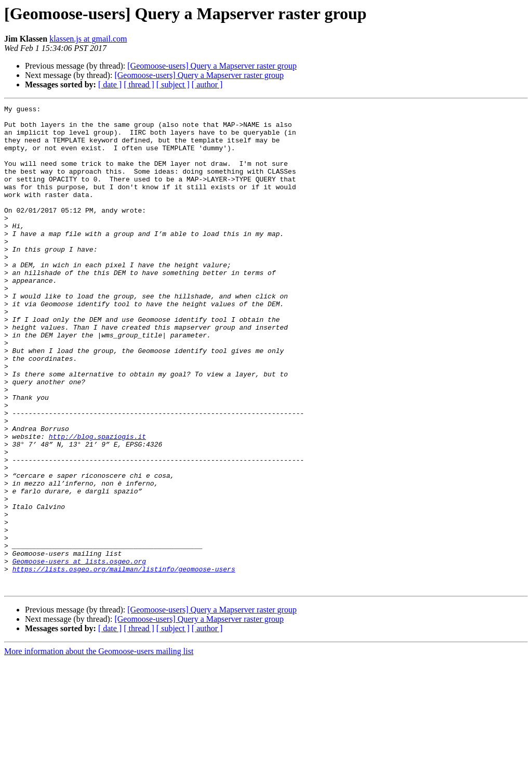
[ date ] (110, 84)
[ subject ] (173, 84)
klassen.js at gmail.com (88, 39)
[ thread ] (139, 84)
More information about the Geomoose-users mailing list (99, 748)
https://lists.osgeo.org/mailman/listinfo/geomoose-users (124, 662)
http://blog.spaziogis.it (97, 503)
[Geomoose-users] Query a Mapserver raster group (212, 66)
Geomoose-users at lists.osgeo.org (79, 653)
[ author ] (207, 84)
